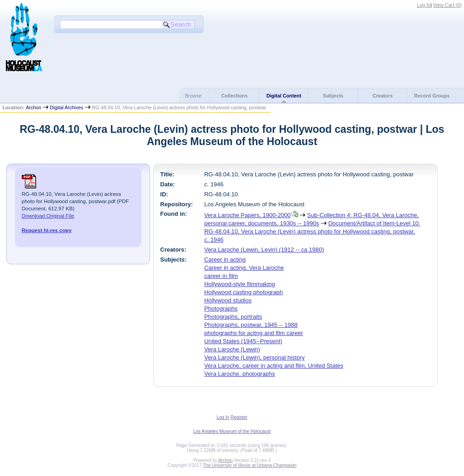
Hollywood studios (228, 300)
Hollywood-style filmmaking (240, 284)
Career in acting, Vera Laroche (244, 268)
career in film (221, 276)
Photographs (221, 308)
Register (239, 417)
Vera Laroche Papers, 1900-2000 (248, 215)
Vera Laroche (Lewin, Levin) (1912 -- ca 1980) (264, 250)
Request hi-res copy (47, 230)
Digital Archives (67, 107)
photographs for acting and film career (254, 333)
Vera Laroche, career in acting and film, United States (274, 366)
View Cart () (447, 5)
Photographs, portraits (233, 317)
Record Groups (432, 96)
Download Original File (48, 216)
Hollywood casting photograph (244, 292)
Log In (424, 5)
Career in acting (225, 260)
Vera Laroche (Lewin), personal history (255, 357)
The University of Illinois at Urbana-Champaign (250, 465)
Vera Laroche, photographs (240, 374)
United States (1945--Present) (243, 341)
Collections (234, 96)
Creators (382, 96)
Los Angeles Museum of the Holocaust (232, 431)
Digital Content (284, 96)
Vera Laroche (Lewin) (232, 349)
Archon (34, 107)
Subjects (333, 96)
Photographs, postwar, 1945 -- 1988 (251, 325)
